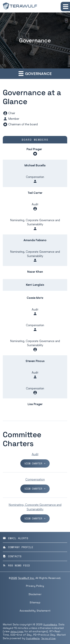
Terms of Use (48, 638)
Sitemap (35, 602)
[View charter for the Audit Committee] (35, 460)
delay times (17, 632)
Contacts (12, 556)
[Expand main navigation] (65, 7)
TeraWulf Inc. (26, 578)
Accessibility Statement (35, 611)
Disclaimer (35, 594)
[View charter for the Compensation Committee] (35, 485)
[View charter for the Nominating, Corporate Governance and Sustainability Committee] (35, 513)
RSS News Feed (16, 565)
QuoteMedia (50, 625)
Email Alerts (15, 538)
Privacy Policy (35, 586)
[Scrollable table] (35, 274)
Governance (35, 73)
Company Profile (18, 547)
